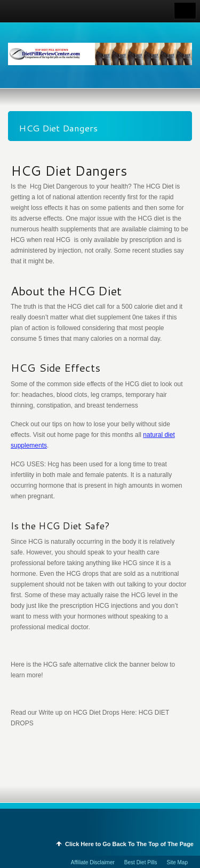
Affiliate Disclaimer (93, 862)
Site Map (177, 862)
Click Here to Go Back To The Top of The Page (129, 844)
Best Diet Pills (141, 862)
